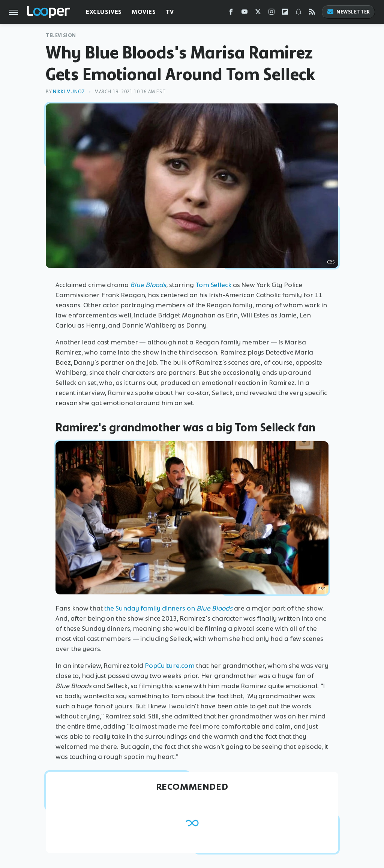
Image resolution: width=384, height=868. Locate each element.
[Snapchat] (298, 13)
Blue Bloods (148, 285)
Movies (144, 12)
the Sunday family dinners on (168, 608)
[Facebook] (231, 13)
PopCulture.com (170, 666)
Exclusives (104, 12)
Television (61, 35)
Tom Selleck (213, 285)
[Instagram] (271, 13)
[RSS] (312, 13)
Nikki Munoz (69, 92)
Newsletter (348, 12)
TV (170, 12)
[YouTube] (244, 13)
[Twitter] (258, 13)
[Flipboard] (285, 13)
